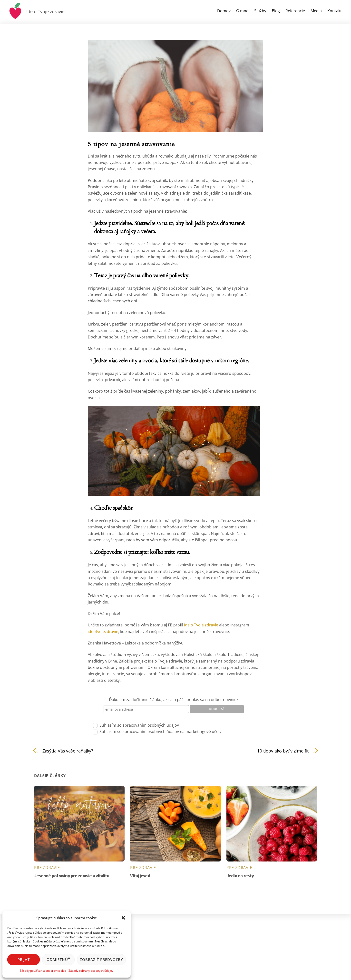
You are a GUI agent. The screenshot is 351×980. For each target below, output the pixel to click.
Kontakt (335, 11)
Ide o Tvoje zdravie (201, 625)
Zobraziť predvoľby (101, 960)
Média (316, 11)
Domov (224, 11)
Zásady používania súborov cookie (43, 971)
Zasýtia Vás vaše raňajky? (68, 751)
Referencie (295, 11)
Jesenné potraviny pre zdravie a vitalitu (72, 876)
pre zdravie (47, 868)
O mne (242, 11)
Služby (260, 11)
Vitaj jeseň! (141, 876)
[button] (123, 918)
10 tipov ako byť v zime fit (283, 751)
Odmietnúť (58, 960)
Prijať (24, 960)
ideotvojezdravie (103, 632)
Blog (276, 11)
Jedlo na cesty (240, 876)
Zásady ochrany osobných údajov (91, 971)
